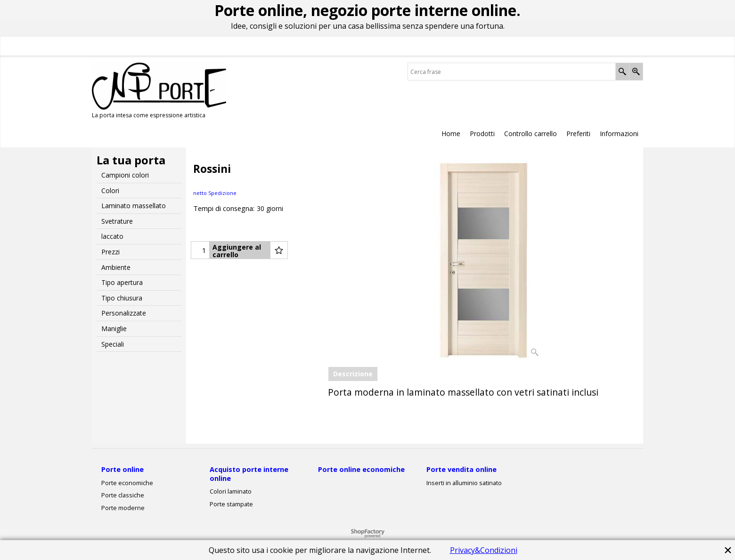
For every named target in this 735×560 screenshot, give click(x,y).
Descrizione (353, 374)
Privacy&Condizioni (484, 550)
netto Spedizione (215, 193)
